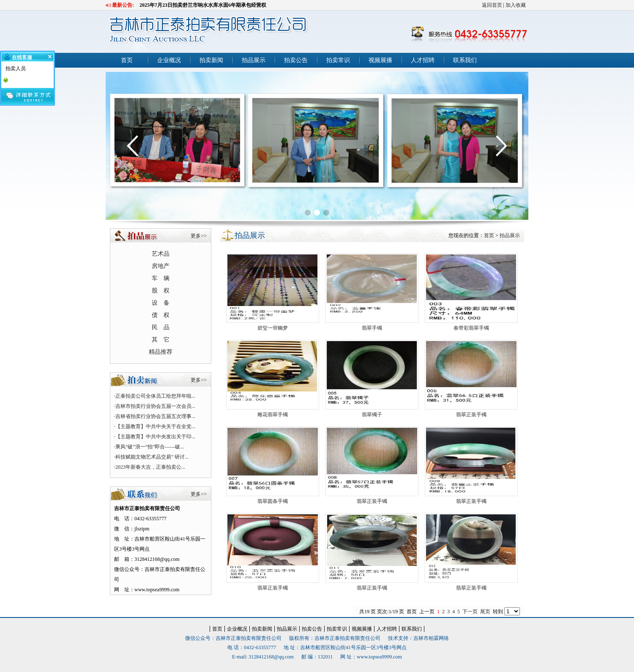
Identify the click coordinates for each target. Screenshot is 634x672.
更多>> (199, 236)
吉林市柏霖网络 (431, 638)
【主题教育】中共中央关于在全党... (155, 426)
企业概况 (169, 60)
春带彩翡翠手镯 (471, 328)
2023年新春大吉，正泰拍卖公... (150, 467)
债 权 (161, 315)
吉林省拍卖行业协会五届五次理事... (155, 416)
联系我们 (465, 60)
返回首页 (492, 5)
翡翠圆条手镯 (273, 501)
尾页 (485, 612)
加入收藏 (516, 5)
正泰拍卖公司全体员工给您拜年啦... (155, 396)
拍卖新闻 (211, 60)
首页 (127, 60)
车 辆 (161, 278)
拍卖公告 (296, 60)
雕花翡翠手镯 (273, 415)
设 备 (161, 303)
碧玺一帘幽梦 (273, 328)
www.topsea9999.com (379, 657)
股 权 (161, 291)
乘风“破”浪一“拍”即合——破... (150, 447)
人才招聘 (423, 60)
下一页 (470, 612)
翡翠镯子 (372, 415)
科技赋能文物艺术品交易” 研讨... (152, 457)
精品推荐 (161, 352)
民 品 (161, 327)
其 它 (161, 340)
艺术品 (161, 254)
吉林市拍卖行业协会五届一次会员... (155, 406)
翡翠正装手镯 (471, 415)
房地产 (161, 266)
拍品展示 (254, 60)
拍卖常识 (338, 60)
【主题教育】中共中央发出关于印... (155, 437)
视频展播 (380, 60)
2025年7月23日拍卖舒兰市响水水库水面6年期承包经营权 (203, 5)
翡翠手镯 (372, 328)
